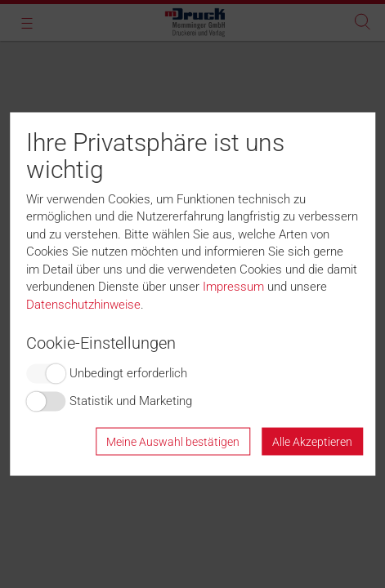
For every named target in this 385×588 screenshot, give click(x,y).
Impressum (233, 287)
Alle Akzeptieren (312, 441)
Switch (46, 373)
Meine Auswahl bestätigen (173, 441)
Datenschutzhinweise (83, 304)
